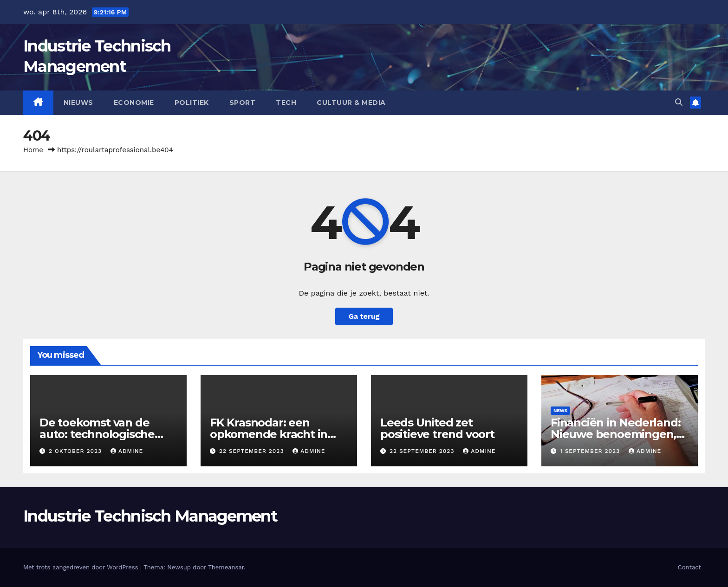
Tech (286, 103)
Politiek (192, 103)
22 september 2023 (253, 451)
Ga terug (364, 316)
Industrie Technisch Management (150, 516)
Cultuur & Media (351, 103)
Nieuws (78, 103)
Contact (689, 567)
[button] (679, 102)
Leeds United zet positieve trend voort (437, 428)
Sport (243, 103)
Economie (134, 103)
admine (127, 451)
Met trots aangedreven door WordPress (82, 567)
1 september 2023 (591, 451)
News (560, 410)
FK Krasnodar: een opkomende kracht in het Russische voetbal (270, 434)
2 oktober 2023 (76, 451)
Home (33, 150)
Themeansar (226, 567)
